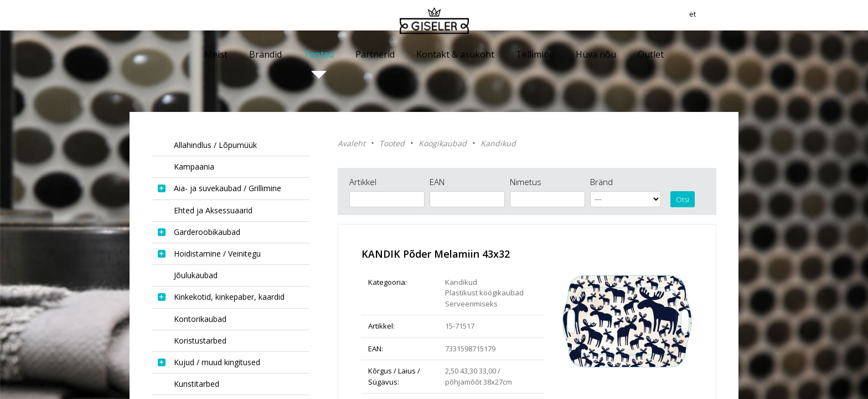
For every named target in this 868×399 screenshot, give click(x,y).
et (734, 19)
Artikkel (363, 182)
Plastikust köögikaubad (484, 293)
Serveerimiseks (471, 304)
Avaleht (352, 143)
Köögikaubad (443, 143)
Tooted (392, 143)
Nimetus (526, 182)
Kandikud (498, 143)
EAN (437, 182)
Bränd (601, 182)
